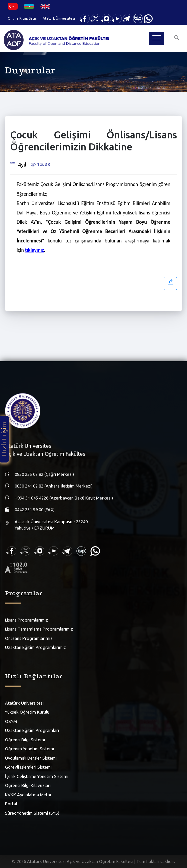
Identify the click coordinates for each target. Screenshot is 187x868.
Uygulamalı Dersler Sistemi (31, 758)
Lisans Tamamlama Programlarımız (39, 629)
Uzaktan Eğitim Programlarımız (35, 647)
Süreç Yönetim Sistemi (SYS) (32, 813)
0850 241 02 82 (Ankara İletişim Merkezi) (54, 486)
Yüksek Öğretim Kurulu (27, 712)
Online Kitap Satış (22, 18)
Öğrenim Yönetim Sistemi (29, 749)
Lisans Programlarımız (26, 620)
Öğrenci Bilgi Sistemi (25, 740)
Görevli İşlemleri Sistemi (28, 767)
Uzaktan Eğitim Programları (32, 730)
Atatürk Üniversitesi (59, 18)
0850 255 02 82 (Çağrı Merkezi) (44, 474)
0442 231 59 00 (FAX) (35, 510)
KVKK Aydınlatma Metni (28, 795)
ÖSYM (11, 721)
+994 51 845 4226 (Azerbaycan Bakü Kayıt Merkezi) (64, 498)
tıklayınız (34, 250)
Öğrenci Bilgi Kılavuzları (28, 785)
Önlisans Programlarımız (29, 638)
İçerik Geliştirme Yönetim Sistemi (37, 776)
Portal (11, 804)
